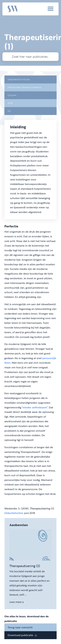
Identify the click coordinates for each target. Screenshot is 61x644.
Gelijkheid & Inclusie (19, 79)
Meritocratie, (15, 87)
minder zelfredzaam (35, 407)
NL (9, 111)
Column (12, 95)
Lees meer (17, 602)
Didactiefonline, (14, 513)
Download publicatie (22, 635)
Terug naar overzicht (20, 627)
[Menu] (46, 9)
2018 (10, 103)
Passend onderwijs (31, 87)
